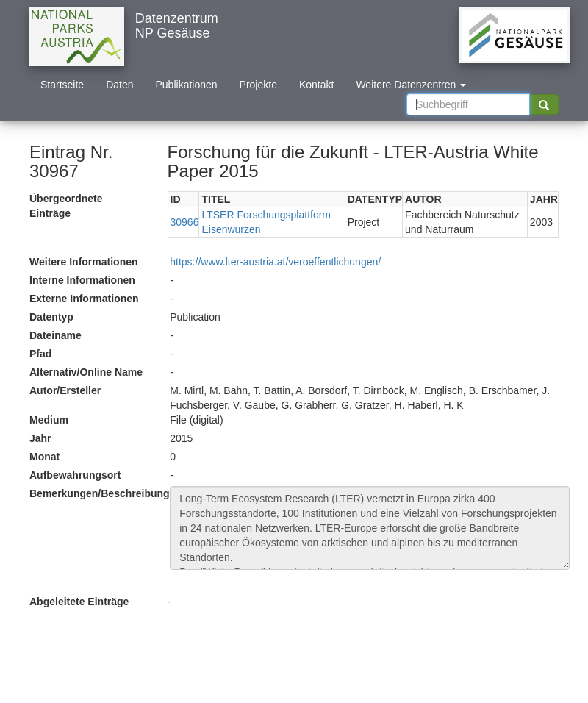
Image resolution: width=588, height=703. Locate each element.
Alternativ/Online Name (86, 372)
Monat (44, 457)
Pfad (40, 354)
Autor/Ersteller (65, 390)
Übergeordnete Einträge (66, 206)
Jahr (40, 438)
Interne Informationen (82, 280)
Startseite (62, 85)
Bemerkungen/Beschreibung (94, 493)
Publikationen (187, 85)
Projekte (258, 85)
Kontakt (316, 85)
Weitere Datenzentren (411, 85)
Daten (119, 85)
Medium (49, 420)
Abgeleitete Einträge (79, 602)
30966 (185, 222)
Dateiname (55, 335)
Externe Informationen (84, 299)
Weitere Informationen (84, 262)
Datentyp (51, 317)
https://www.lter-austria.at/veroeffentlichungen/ (275, 262)
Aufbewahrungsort (75, 475)
